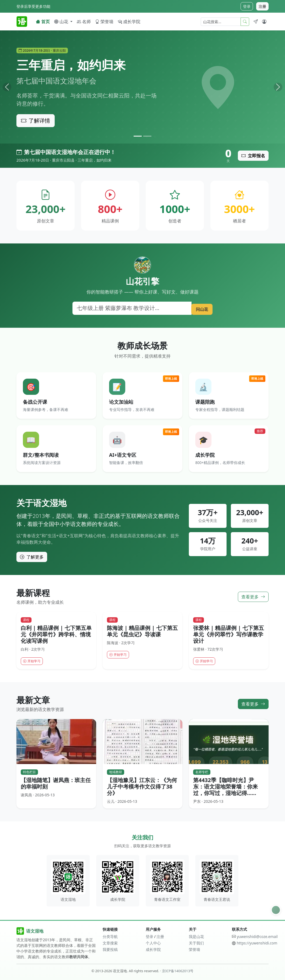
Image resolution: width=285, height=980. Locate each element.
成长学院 (129, 22)
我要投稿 (110, 950)
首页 (43, 22)
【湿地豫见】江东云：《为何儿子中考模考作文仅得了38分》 (142, 787)
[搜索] (130, 308)
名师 (84, 22)
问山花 (200, 308)
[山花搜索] (221, 22)
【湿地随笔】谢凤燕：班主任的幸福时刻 (56, 784)
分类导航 (110, 937)
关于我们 (196, 943)
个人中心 (153, 943)
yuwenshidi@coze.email (257, 937)
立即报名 (253, 156)
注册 (262, 6)
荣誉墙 (104, 22)
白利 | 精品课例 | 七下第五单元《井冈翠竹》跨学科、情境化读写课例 (56, 634)
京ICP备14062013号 (178, 971)
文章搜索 (110, 943)
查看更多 (253, 597)
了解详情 (36, 121)
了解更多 (32, 557)
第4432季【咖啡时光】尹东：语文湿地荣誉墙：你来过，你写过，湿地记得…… (225, 787)
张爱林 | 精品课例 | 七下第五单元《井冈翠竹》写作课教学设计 (229, 634)
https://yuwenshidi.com (257, 943)
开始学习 (33, 662)
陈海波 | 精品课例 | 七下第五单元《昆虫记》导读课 (142, 631)
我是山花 (196, 937)
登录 (247, 6)
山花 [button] (62, 22)
